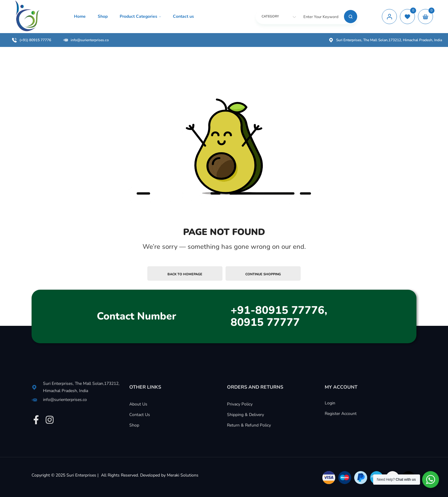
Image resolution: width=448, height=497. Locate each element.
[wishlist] (407, 17)
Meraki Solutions (183, 475)
